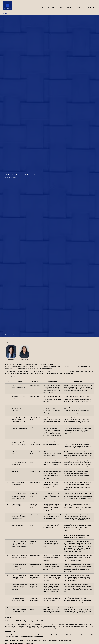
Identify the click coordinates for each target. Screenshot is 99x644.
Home (42, 7)
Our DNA (51, 7)
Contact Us (91, 7)
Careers (80, 7)
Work (60, 7)
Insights (69, 7)
